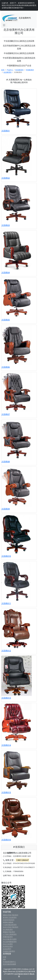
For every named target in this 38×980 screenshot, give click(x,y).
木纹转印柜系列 (9, 920)
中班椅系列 (30, 70)
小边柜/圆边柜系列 (10, 925)
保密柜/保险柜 (8, 922)
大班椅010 (6, 556)
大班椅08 (6, 462)
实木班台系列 (8, 946)
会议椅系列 (7, 72)
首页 (3, 70)
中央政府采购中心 (9, 962)
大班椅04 (6, 272)
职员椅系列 (19, 70)
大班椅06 (6, 367)
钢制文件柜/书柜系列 (11, 915)
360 (4, 959)
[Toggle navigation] (4, 25)
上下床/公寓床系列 (10, 934)
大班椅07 (6, 414)
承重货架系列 (8, 937)
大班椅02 (6, 178)
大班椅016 (6, 840)
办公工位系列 (8, 944)
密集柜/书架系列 (9, 932)
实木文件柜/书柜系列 (11, 927)
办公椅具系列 (8, 930)
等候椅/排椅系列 (9, 951)
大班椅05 (6, 320)
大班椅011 (6, 603)
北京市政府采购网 (9, 964)
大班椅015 (6, 792)
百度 (5, 957)
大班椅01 (6, 131)
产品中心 (10, 70)
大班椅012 (6, 651)
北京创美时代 (16, 18)
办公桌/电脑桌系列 (10, 942)
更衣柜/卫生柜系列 (10, 917)
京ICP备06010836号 (22, 974)
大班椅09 (6, 509)
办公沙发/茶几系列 (10, 939)
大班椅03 (6, 225)
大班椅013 (6, 698)
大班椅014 (6, 745)
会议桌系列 (7, 949)
